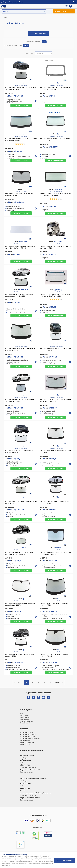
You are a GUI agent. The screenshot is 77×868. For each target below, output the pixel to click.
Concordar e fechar (64, 860)
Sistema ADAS (25, 740)
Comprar (21, 106)
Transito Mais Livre (26, 723)
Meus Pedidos (25, 717)
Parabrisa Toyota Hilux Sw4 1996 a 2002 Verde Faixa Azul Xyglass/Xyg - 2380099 (55, 295)
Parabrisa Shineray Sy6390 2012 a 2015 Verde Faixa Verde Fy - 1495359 (55, 88)
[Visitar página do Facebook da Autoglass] (34, 697)
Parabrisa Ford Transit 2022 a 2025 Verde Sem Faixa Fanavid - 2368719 (55, 553)
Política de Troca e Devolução (30, 738)
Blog (75, 2)
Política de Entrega (26, 733)
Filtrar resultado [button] (40, 33)
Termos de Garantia (27, 742)
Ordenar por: (29, 53)
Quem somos (25, 715)
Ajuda (22, 713)
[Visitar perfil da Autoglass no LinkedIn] (48, 697)
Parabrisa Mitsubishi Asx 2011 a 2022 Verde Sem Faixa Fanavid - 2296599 (19, 553)
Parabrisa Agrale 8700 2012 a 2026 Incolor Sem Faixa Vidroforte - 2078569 (56, 195)
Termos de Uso (25, 744)
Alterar (21, 2)
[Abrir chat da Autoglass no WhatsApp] (29, 697)
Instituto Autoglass (26, 721)
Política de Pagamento (28, 734)
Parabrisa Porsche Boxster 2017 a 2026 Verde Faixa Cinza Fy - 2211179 (20, 604)
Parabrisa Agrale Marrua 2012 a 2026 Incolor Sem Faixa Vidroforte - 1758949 (20, 247)
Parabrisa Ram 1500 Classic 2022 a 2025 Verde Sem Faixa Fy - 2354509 (55, 400)
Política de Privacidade (28, 736)
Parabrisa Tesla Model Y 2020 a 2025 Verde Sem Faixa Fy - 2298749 (20, 400)
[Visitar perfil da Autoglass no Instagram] (38, 697)
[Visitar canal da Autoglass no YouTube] (43, 697)
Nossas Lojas (24, 719)
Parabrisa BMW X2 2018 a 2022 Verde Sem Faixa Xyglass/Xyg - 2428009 (19, 295)
